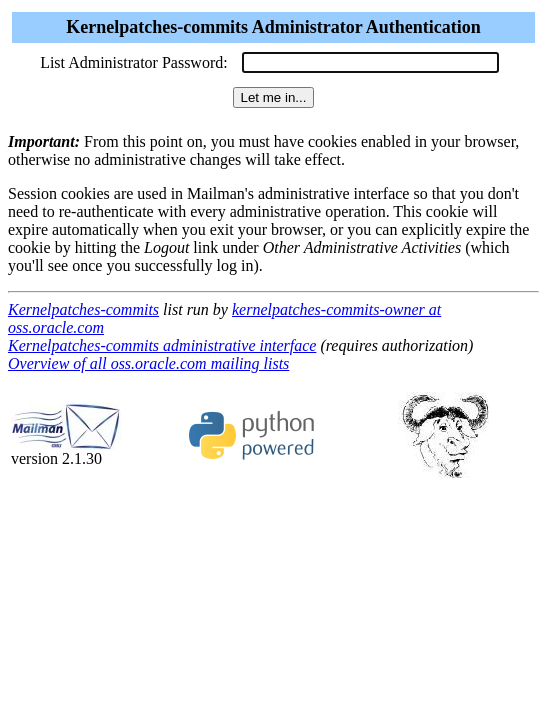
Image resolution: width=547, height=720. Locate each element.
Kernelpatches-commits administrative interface (162, 345)
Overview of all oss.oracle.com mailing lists (148, 363)
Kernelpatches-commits (83, 309)
